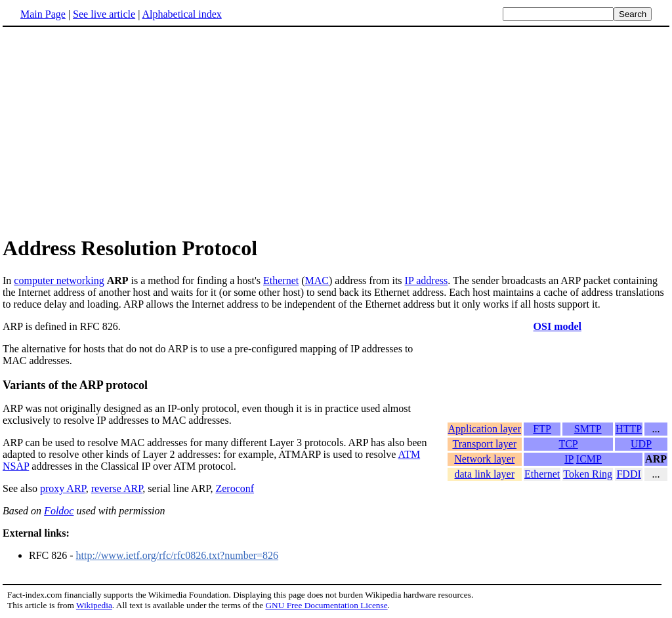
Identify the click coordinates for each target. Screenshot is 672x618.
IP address (427, 280)
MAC (317, 280)
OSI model (557, 326)
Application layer (485, 437)
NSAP (16, 466)
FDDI (628, 482)
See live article (104, 14)
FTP (542, 437)
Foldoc (59, 511)
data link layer (485, 482)
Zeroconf (235, 488)
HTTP (629, 437)
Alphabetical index (181, 14)
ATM (409, 454)
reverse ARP (117, 488)
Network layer (484, 467)
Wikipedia (94, 605)
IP (569, 467)
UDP (641, 452)
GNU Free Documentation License (326, 605)
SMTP (588, 437)
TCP (568, 452)
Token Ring (588, 482)
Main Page (43, 14)
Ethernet (281, 280)
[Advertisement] (113, 131)
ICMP (589, 467)
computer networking (59, 280)
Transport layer (484, 452)
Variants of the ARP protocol (75, 385)
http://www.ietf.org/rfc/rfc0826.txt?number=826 (178, 555)
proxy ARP (63, 488)
